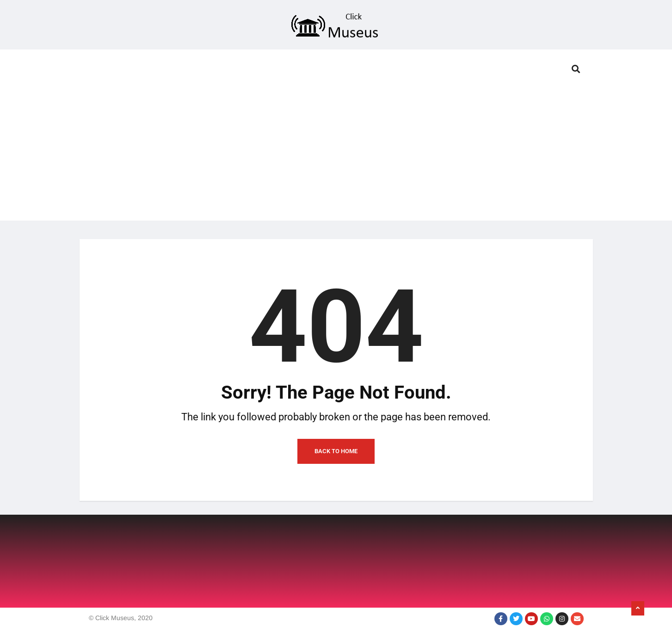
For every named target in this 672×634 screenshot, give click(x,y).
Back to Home (336, 451)
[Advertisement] (336, 156)
